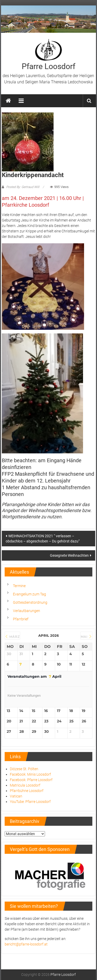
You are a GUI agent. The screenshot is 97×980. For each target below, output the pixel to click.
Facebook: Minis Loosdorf (30, 774)
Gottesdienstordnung (30, 602)
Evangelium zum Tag (29, 594)
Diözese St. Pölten (24, 769)
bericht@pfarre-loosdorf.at (26, 944)
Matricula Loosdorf (25, 785)
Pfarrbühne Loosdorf (27, 791)
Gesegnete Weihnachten (69, 555)
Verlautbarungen (27, 611)
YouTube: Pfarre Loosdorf (30, 802)
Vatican (16, 796)
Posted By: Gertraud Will (23, 187)
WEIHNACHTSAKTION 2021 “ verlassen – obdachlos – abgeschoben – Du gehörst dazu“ (43, 539)
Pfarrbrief (21, 619)
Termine (19, 586)
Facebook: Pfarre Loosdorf (31, 780)
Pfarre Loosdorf (48, 66)
